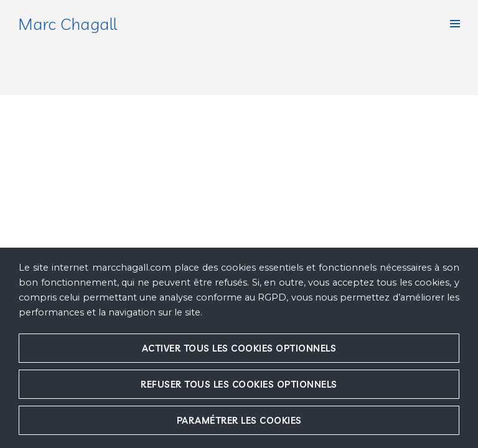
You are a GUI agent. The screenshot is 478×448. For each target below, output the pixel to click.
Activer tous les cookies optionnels (239, 348)
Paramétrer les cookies (239, 420)
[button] (455, 24)
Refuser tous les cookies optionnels (239, 384)
